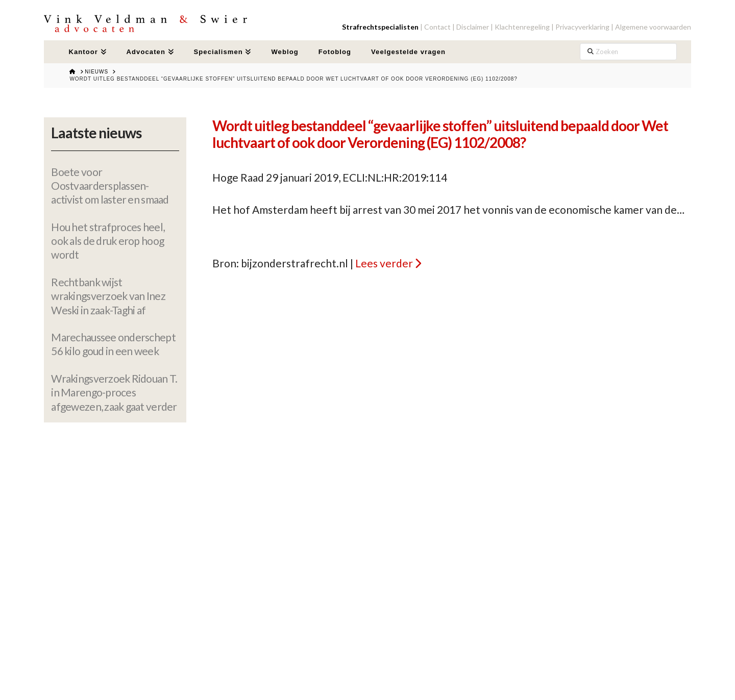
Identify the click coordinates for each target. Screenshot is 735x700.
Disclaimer (473, 27)
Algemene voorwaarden (653, 27)
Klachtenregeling (522, 27)
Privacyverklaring (582, 27)
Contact (437, 27)
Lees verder (384, 263)
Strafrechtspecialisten (380, 27)
